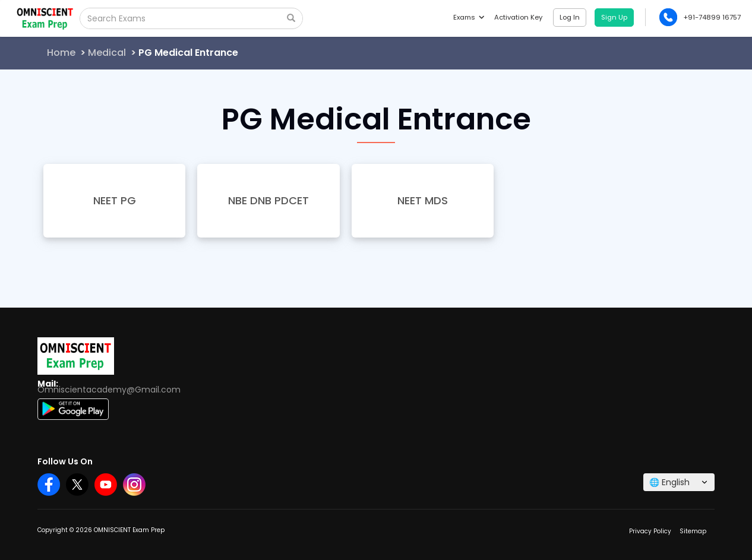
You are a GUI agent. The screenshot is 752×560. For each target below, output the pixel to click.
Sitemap (693, 531)
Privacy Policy (650, 531)
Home (61, 53)
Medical (107, 53)
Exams (468, 17)
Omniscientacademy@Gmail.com (109, 390)
